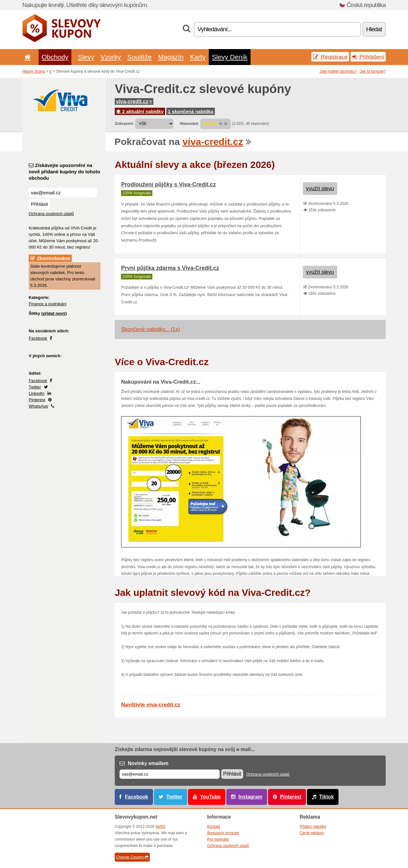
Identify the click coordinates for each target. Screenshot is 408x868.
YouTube (210, 797)
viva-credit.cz (134, 101)
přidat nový (54, 313)
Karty (198, 57)
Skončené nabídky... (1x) (150, 329)
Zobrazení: (124, 124)
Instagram (250, 797)
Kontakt (214, 827)
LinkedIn (37, 393)
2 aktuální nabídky (140, 111)
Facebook (38, 338)
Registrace (330, 57)
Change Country (132, 857)
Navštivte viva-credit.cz (151, 705)
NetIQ (160, 827)
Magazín (171, 57)
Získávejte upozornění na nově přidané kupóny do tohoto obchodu (64, 172)
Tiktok (326, 797)
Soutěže (139, 57)
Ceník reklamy (312, 833)
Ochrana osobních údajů (51, 214)
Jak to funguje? (373, 71)
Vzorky (111, 57)
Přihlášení (368, 57)
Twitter (35, 387)
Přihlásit (39, 204)
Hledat (374, 29)
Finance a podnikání (48, 304)
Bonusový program (223, 833)
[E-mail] (170, 774)
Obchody (55, 57)
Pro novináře (218, 839)
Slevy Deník (230, 57)
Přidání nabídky (313, 827)
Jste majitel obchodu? (338, 71)
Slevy (86, 57)
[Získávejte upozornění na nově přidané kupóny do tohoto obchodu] (63, 193)
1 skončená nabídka (191, 111)
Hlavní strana (34, 71)
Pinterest (37, 400)
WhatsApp (38, 406)
